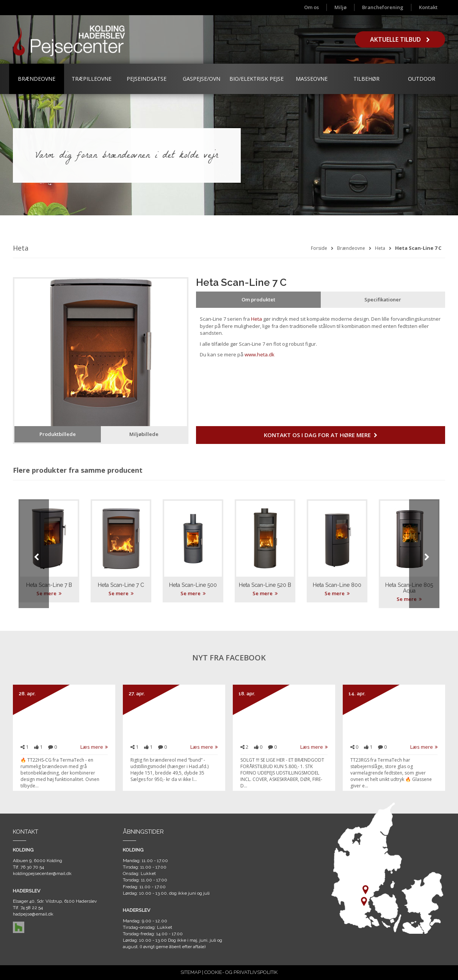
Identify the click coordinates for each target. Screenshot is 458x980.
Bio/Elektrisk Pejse (256, 79)
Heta (380, 248)
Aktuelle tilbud (400, 39)
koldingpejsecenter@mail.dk (42, 873)
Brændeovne (37, 79)
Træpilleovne (92, 79)
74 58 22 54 (32, 908)
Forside (319, 248)
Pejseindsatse (147, 79)
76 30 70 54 (32, 867)
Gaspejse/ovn (202, 79)
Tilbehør (366, 79)
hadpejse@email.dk (33, 914)
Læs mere (94, 747)
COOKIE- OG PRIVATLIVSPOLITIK (241, 972)
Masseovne (312, 79)
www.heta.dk (260, 354)
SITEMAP (191, 972)
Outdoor (422, 79)
